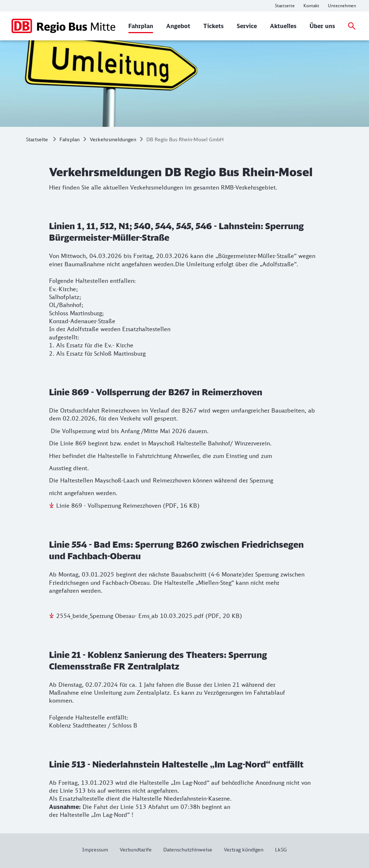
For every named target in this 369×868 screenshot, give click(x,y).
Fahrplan (70, 139)
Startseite (37, 139)
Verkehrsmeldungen (113, 139)
